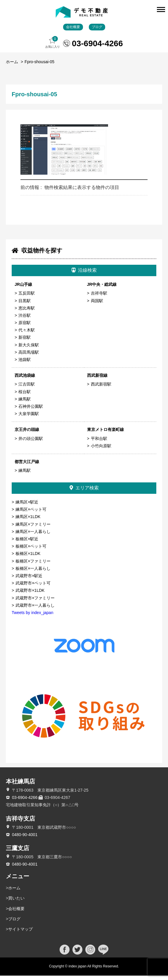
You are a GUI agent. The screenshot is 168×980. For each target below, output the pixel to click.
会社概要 (73, 31)
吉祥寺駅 (99, 298)
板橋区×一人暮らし (33, 573)
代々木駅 (27, 335)
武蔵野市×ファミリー (35, 602)
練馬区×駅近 (27, 507)
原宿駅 (25, 327)
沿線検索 (84, 275)
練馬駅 (25, 403)
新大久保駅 (29, 349)
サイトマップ (20, 933)
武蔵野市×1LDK (30, 595)
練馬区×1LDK (28, 521)
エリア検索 (84, 492)
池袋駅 (25, 364)
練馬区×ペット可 (31, 514)
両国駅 (97, 305)
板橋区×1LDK (28, 558)
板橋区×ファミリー (33, 565)
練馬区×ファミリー (33, 529)
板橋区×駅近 (27, 543)
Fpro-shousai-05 (39, 66)
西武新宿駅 (101, 389)
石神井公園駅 (31, 411)
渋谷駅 (25, 320)
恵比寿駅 (27, 312)
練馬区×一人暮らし (33, 536)
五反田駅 (27, 298)
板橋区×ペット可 (31, 551)
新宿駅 (25, 342)
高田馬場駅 (29, 357)
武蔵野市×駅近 (29, 580)
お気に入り (53, 47)
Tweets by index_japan (32, 617)
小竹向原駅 (101, 450)
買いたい (16, 903)
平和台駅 (99, 443)
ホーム (12, 66)
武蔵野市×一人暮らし (35, 610)
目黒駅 (25, 305)
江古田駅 (27, 389)
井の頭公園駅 (31, 443)
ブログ (97, 31)
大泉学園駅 (29, 418)
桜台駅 (25, 396)
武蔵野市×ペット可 (33, 588)
